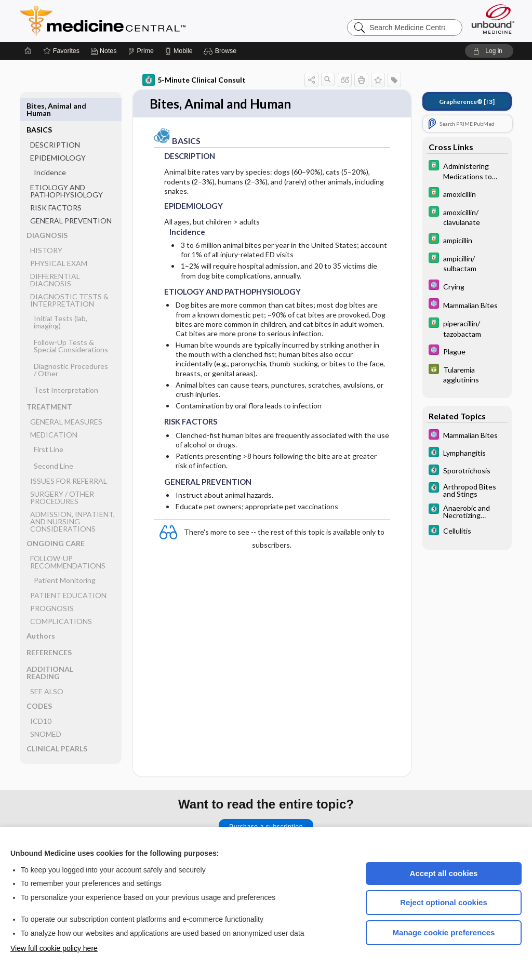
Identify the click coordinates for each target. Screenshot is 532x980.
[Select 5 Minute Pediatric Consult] (467, 286)
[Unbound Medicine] (493, 19)
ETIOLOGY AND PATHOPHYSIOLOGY (66, 167)
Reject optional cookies (444, 902)
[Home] (28, 51)
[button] (222, 51)
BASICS (39, 106)
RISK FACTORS (56, 184)
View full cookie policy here (54, 948)
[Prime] (141, 51)
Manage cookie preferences (444, 932)
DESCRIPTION (55, 121)
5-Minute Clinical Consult (194, 80)
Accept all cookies (444, 873)
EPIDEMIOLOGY (58, 134)
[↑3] (467, 102)
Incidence (50, 148)
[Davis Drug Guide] (467, 170)
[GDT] (467, 374)
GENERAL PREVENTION (71, 197)
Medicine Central (149, 21)
